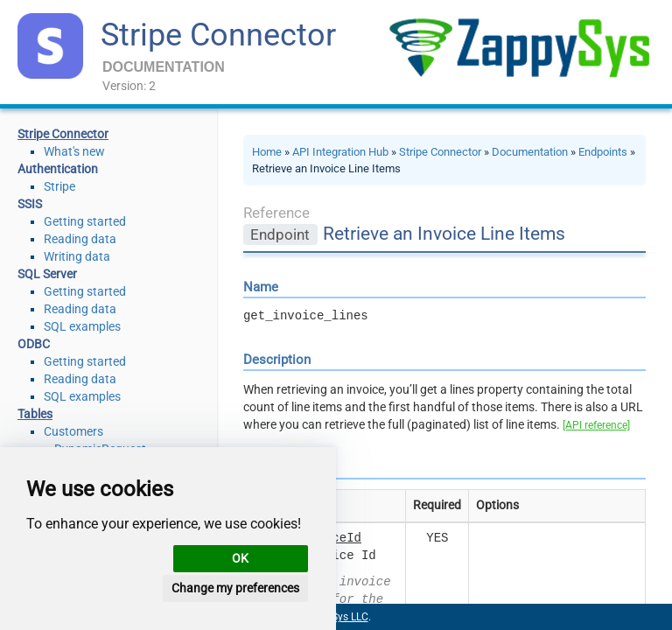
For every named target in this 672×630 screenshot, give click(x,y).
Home (267, 152)
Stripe (59, 186)
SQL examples (82, 326)
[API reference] (596, 425)
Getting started (85, 221)
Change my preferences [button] (235, 588)
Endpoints (603, 152)
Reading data (80, 239)
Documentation (530, 152)
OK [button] (240, 558)
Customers (73, 431)
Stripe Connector (218, 35)
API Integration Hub (340, 152)
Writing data (77, 256)
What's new (74, 151)
